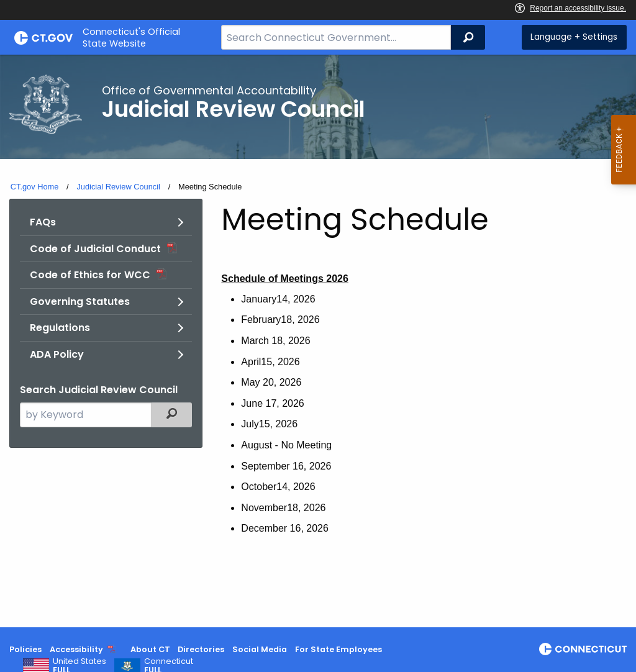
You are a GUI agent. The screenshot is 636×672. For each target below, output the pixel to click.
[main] (318, 341)
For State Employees (338, 649)
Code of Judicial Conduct (95, 249)
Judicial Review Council (118, 187)
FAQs (43, 222)
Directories (201, 649)
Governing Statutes (80, 302)
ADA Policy (57, 354)
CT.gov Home (35, 187)
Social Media (260, 649)
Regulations (60, 328)
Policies (25, 649)
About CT (150, 649)
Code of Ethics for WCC (90, 275)
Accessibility (76, 649)
